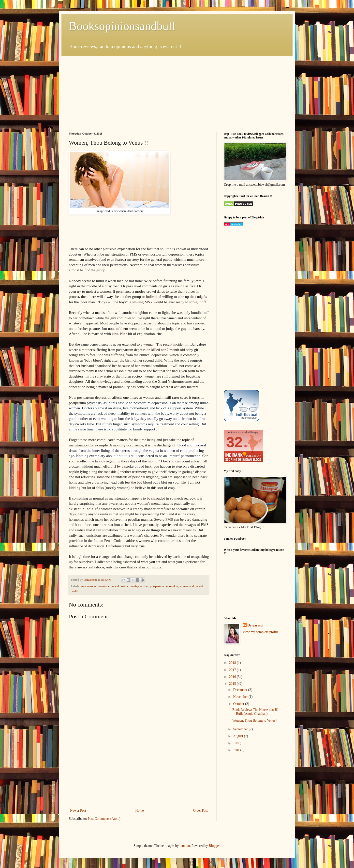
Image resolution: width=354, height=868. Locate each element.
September (241, 729)
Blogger (214, 846)
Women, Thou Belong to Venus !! (255, 721)
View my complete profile (261, 632)
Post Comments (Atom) (104, 819)
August (238, 736)
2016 (233, 677)
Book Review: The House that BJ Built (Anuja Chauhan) (255, 712)
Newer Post (78, 811)
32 (234, 442)
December (241, 690)
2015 (233, 684)
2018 (233, 663)
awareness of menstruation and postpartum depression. (115, 586)
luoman (185, 846)
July (236, 743)
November (241, 697)
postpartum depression (164, 586)
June (237, 750)
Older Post (201, 811)
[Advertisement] (177, 90)
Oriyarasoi (256, 625)
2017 (233, 670)
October (239, 704)
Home (140, 811)
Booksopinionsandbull (122, 26)
